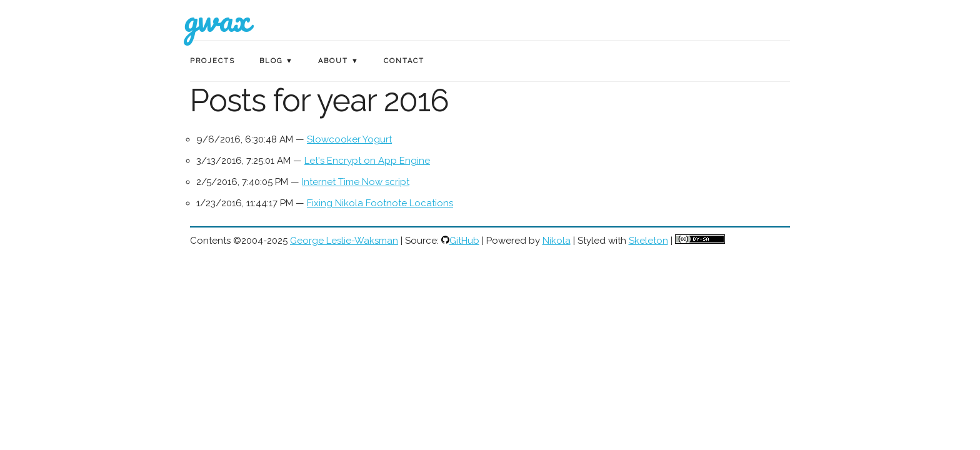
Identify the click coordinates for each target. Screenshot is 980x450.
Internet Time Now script (356, 182)
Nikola (557, 241)
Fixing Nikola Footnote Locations (380, 203)
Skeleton (648, 241)
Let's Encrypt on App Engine (367, 161)
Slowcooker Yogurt (349, 139)
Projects (212, 61)
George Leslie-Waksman (344, 241)
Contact (404, 61)
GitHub (464, 241)
